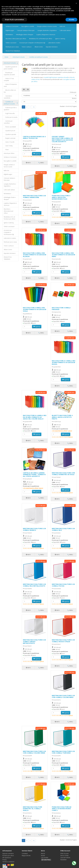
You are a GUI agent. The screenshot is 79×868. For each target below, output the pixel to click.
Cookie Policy (47, 860)
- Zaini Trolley (8, 146)
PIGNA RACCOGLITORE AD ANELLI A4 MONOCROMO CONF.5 (62, 809)
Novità (43, 856)
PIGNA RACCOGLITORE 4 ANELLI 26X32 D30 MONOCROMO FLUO (61, 197)
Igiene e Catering (60, 39)
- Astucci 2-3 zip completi (9, 79)
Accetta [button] (71, 20)
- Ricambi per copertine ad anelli (9, 74)
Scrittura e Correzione (12, 26)
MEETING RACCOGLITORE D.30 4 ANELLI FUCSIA (63, 585)
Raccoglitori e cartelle (28, 26)
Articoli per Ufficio (9, 153)
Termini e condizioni (8, 862)
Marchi (43, 854)
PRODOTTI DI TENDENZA (13, 51)
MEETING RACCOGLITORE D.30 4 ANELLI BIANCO (34, 529)
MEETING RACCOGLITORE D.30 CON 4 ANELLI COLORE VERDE (34, 752)
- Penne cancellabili (10, 127)
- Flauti (6, 150)
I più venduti (45, 858)
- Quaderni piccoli (9, 131)
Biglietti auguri (10, 30)
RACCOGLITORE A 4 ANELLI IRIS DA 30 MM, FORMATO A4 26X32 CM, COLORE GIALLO (35, 417)
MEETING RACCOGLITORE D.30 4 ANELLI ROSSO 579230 (63, 641)
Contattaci (25, 854)
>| (34, 107)
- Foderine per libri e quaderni (10, 109)
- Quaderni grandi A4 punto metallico (10, 68)
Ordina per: (73, 92)
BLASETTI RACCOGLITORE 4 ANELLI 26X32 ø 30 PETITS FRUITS (62, 417)
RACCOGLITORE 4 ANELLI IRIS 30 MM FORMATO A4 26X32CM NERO (63, 255)
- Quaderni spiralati (10, 134)
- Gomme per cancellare (8, 122)
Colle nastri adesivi (65, 30)
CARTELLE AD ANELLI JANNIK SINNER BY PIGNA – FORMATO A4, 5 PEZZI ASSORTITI (34, 474)
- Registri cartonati (10, 138)
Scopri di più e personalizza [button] (14, 20)
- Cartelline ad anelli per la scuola (9, 103)
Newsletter (64, 860)
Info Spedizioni (7, 858)
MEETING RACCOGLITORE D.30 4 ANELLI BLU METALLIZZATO (34, 585)
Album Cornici (39, 47)
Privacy (5, 860)
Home (6, 57)
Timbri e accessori (11, 43)
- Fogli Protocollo (9, 113)
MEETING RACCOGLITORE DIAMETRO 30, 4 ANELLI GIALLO (33, 809)
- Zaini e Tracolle (9, 142)
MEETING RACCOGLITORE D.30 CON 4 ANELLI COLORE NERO (63, 696)
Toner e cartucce (27, 47)
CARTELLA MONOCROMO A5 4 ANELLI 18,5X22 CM (34, 137)
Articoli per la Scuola (19, 57)
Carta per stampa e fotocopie (26, 30)
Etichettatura (9, 35)
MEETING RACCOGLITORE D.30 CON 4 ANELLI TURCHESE (63, 752)
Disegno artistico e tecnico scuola (47, 26)
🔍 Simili (41, 163)
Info (28, 163)
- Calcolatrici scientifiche (8, 97)
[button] (76, 3)
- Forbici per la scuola (11, 117)
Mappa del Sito (26, 856)
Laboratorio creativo (54, 43)
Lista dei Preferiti (65, 858)
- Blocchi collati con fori (10, 91)
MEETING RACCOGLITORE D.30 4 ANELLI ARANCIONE (34, 196)
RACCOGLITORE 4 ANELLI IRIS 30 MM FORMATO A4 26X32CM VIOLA (35, 309)
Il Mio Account (64, 854)
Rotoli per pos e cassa (12, 47)
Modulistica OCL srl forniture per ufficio (41, 39)
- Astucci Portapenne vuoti (10, 85)
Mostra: (74, 98)
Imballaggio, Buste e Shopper (25, 35)
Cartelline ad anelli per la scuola (38, 57)
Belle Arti (62, 26)
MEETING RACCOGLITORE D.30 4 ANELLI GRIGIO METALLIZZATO (34, 641)
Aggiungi (37, 154)
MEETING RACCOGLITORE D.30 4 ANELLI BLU (63, 529)
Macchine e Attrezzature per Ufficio (16, 39)
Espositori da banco (52, 47)
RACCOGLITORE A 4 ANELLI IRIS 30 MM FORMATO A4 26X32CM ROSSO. (64, 362)
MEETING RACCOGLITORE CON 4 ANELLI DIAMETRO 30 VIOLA (63, 474)
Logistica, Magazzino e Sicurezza (46, 35)
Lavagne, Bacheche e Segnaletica (47, 30)
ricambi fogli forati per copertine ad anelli (56, 77)
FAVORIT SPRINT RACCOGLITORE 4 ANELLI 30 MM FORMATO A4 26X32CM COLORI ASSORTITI (62, 139)
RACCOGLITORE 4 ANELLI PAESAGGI (61, 308)
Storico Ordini (64, 856)
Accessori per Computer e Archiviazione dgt (32, 43)
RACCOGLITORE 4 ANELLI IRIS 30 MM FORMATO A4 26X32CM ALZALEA (35, 255)
